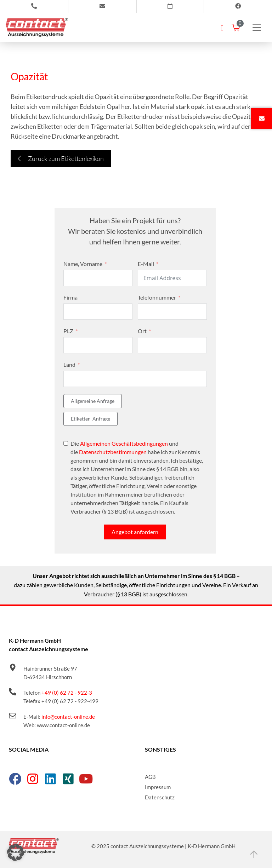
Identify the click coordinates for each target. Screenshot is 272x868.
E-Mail (146, 264)
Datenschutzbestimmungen (113, 452)
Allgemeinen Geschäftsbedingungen (124, 443)
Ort (142, 331)
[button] (16, 852)
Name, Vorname (83, 264)
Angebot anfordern (135, 532)
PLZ (68, 331)
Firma (70, 297)
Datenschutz (160, 797)
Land (69, 364)
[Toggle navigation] (257, 28)
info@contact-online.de (68, 717)
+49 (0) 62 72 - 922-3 (67, 693)
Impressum (158, 787)
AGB (150, 777)
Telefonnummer (157, 297)
